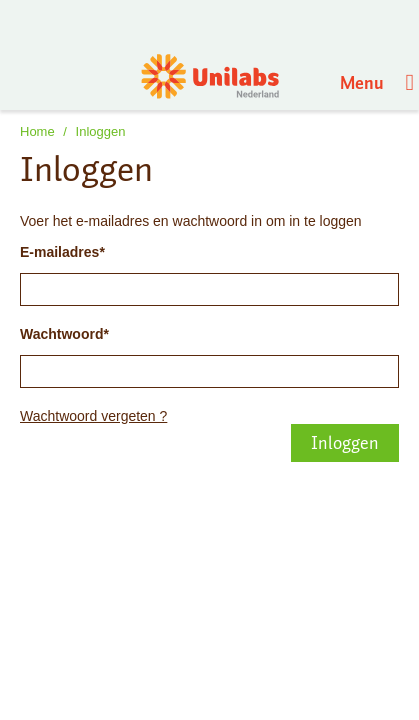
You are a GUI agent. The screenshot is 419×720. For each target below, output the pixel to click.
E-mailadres (59, 252)
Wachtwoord (61, 334)
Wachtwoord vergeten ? (93, 416)
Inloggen (101, 131)
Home (37, 131)
